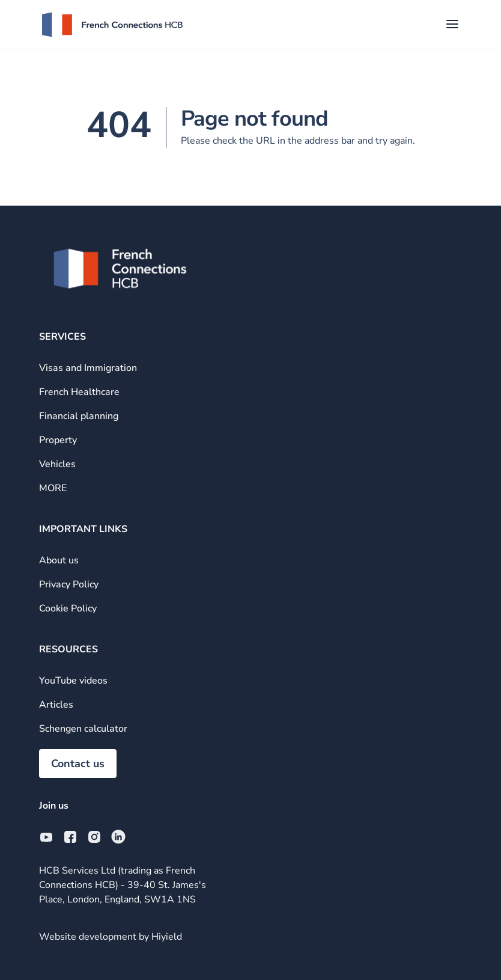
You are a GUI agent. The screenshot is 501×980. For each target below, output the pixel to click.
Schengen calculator (83, 729)
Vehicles (57, 464)
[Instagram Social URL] (94, 837)
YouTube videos (73, 681)
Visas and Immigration (88, 368)
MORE (53, 488)
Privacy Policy (69, 584)
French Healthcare (79, 392)
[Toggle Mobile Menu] (452, 25)
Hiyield (167, 937)
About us (59, 560)
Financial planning (79, 416)
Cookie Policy (68, 608)
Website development (89, 937)
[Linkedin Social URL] (118, 837)
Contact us (78, 764)
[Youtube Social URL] (46, 837)
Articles (56, 705)
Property (58, 440)
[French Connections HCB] (112, 25)
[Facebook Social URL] (70, 837)
